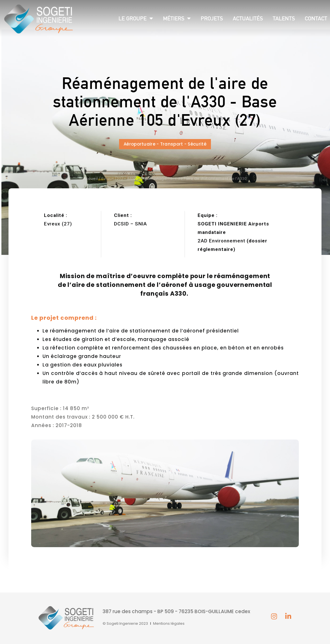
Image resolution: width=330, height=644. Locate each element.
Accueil (90, 179)
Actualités (248, 18)
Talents (284, 18)
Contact (316, 18)
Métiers (177, 18)
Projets (212, 18)
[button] (165, 144)
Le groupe (136, 18)
